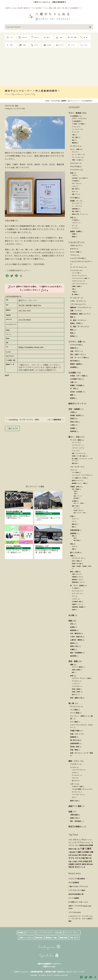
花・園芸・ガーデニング (78, 327)
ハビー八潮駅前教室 (55, 420)
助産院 (72, 627)
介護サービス (75, 574)
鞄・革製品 (75, 294)
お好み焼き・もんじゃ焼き (79, 178)
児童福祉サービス (77, 577)
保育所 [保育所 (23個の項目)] (71, 849)
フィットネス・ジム (77, 795)
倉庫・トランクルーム (78, 453)
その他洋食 (75, 220)
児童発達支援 (75, 530)
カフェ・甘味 (75, 149)
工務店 (75, 494)
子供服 (74, 292)
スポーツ (73, 784)
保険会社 (73, 348)
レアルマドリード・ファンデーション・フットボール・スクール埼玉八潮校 (80, 919)
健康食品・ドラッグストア (79, 307)
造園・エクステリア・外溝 (79, 513)
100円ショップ (75, 245)
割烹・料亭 (75, 189)
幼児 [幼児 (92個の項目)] (90, 861)
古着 (73, 289)
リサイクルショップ (77, 304)
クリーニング (75, 443)
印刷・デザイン (75, 351)
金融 (70, 812)
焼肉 (73, 140)
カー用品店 (75, 588)
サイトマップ (30, 933)
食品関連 (73, 367)
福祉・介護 (74, 572)
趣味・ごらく (74, 761)
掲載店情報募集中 (59, 2)
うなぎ (74, 175)
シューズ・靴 (75, 273)
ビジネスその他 (75, 345)
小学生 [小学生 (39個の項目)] (80, 861)
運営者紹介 (40, 938)
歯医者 (72, 643)
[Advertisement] (49, 68)
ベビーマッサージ (76, 467)
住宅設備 (74, 501)
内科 (72, 624)
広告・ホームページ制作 (78, 358)
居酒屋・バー (75, 201)
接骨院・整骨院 (76, 670)
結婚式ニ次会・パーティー (79, 214)
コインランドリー (77, 445)
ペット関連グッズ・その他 (79, 478)
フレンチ (74, 228)
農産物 (74, 237)
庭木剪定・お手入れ (78, 510)
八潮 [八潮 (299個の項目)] (82, 849)
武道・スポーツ (75, 734)
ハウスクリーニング (77, 448)
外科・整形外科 (75, 633)
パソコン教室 (75, 713)
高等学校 (73, 431)
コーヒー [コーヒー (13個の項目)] (90, 840)
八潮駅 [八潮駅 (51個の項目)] (78, 852)
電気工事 (74, 463)
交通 (72, 516)
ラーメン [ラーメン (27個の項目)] (75, 845)
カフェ (74, 152)
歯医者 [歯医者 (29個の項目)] (84, 864)
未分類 (71, 615)
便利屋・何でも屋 (77, 564)
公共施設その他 (75, 379)
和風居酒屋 (75, 209)
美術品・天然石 (75, 323)
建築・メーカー (77, 496)
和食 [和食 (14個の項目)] (73, 855)
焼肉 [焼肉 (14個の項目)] (92, 864)
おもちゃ (73, 249)
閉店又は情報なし (76, 826)
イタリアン (75, 223)
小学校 (72, 425)
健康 (72, 665)
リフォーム (75, 451)
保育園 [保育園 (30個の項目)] (91, 845)
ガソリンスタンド (77, 591)
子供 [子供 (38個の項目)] (90, 858)
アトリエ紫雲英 (74, 898)
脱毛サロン (75, 695)
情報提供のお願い (52, 938)
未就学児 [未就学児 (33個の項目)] (78, 864)
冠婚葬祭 (73, 533)
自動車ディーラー (77, 604)
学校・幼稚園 (74, 409)
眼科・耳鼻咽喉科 (76, 653)
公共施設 (72, 373)
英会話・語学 (75, 747)
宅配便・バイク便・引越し (79, 456)
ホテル (74, 546)
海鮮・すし (75, 194)
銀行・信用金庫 (75, 821)
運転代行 (74, 524)
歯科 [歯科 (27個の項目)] (88, 864)
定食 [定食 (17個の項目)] (70, 861)
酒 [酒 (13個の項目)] (84, 867)
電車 (73, 527)
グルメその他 (75, 166)
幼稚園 (72, 428)
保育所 (72, 419)
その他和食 (75, 181)
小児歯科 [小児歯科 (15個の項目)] (74, 862)
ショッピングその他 (77, 258)
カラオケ (74, 773)
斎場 (75, 538)
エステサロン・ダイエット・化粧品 (81, 678)
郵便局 (72, 398)
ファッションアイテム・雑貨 (79, 278)
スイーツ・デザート (77, 155)
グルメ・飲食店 (75, 113)
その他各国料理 (76, 121)
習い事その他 (75, 740)
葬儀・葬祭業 (76, 540)
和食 (72, 173)
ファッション (75, 270)
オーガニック (75, 146)
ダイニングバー (76, 203)
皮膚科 (72, 649)
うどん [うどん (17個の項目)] (70, 840)
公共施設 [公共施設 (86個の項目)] (85, 852)
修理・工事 (75, 506)
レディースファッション (78, 284)
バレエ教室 (74, 710)
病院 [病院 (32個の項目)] (70, 867)
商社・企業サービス (77, 354)
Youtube (49, 956)
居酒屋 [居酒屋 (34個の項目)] (85, 861)
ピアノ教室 (74, 722)
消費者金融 (74, 815)
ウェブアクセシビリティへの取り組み (50, 933)
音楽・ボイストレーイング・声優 (81, 753)
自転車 (74, 610)
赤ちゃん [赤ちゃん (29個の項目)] (80, 867)
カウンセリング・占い (78, 558)
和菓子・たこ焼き (77, 160)
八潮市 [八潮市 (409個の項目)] (88, 849)
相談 (72, 556)
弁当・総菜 (75, 137)
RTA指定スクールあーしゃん (78, 902)
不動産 (75, 491)
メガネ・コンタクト (77, 301)
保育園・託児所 (75, 415)
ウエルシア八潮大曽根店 (77, 879)
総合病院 (73, 656)
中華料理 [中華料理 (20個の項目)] (82, 845)
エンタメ (73, 767)
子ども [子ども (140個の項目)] (71, 858)
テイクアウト (75, 170)
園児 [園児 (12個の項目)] (77, 855)
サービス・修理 (75, 440)
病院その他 (74, 646)
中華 (73, 135)
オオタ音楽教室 (74, 883)
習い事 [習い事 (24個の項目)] (74, 867)
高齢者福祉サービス (77, 582)
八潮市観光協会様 (36, 972)
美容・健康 (73, 661)
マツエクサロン (76, 686)
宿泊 (72, 544)
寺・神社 (73, 388)
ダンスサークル (76, 792)
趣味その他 (74, 801)
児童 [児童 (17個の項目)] (75, 849)
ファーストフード (77, 129)
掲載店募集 (64, 938)
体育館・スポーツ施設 (78, 376)
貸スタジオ (75, 781)
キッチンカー (75, 163)
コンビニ (73, 255)
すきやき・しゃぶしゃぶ (78, 118)
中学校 (72, 412)
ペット (72, 470)
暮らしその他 (75, 552)
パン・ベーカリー (77, 157)
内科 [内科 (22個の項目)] (70, 855)
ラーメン (74, 132)
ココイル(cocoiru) (75, 912)
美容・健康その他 (76, 698)
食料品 (72, 336)
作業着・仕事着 (76, 286)
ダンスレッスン (75, 706)
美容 (72, 676)
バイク (74, 596)
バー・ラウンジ (76, 206)
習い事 (71, 703)
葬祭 (73, 536)
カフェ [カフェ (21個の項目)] (79, 840)
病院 (70, 621)
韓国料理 (74, 143)
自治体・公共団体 (76, 392)
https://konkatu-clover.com (31, 347)
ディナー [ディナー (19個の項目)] (88, 843)
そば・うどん (75, 184)
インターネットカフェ (78, 770)
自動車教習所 (75, 743)
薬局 (72, 330)
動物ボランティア (76, 404)
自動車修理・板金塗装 (78, 607)
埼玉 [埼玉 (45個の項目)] (80, 855)
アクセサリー (75, 764)
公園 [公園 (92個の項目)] (91, 852)
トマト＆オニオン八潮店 (77, 890)
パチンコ (74, 778)
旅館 (73, 549)
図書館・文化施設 (76, 385)
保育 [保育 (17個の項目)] (86, 845)
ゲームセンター (76, 775)
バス (73, 521)
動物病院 (73, 630)
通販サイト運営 (75, 806)
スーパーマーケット (77, 267)
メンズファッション (77, 281)
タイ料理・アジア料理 (78, 124)
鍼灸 (73, 672)
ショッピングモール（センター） (81, 261)
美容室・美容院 (76, 692)
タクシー (74, 519)
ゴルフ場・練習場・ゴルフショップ (81, 789)
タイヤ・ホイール (77, 594)
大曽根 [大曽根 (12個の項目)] (89, 855)
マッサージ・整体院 (77, 667)
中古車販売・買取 (77, 602)
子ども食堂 (74, 198)
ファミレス (75, 127)
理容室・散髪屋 (76, 689)
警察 (72, 395)
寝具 (72, 317)
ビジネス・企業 (75, 342)
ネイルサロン (75, 681)
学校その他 (74, 422)
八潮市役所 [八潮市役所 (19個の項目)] (72, 852)
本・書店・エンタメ (77, 320)
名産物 (74, 234)
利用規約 (21, 933)
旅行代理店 (74, 361)
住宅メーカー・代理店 (78, 503)
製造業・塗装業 (75, 364)
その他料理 (74, 116)
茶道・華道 (74, 750)
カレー (74, 225)
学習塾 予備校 (75, 731)
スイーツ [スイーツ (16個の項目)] (71, 843)
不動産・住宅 (75, 487)
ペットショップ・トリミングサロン (81, 475)
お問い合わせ (74, 938)
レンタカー (75, 599)
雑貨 (72, 333)
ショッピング (74, 242)
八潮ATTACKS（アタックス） (79, 886)
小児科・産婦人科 (76, 637)
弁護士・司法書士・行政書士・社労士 (82, 566)
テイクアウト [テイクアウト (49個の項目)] (80, 843)
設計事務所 (76, 498)
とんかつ (74, 186)
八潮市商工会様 (50, 972)
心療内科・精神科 (76, 640)
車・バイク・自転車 (77, 586)
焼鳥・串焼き (75, 211)
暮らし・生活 (74, 437)
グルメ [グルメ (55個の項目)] (84, 840)
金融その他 (74, 818)
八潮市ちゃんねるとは (42, 2)
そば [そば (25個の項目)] (75, 840)
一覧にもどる (12, 428)
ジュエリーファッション (78, 276)
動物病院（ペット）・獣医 (79, 483)
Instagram (49, 947)
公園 (72, 382)
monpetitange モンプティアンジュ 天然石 (23, 420)
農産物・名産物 (75, 231)
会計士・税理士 (76, 561)
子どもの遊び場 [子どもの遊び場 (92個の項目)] (81, 858)
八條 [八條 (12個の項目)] (78, 849)
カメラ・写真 (75, 252)
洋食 (72, 217)
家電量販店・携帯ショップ (79, 314)
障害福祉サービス (77, 580)
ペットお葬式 (75, 472)
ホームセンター (75, 298)
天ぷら (74, 192)
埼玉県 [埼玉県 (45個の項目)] (84, 855)
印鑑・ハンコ (75, 311)
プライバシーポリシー (72, 933)
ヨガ (73, 797)
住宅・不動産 (75, 489)
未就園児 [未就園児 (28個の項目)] (71, 864)
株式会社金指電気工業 (76, 894)
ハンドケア (75, 684)
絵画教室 (73, 737)
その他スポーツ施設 (77, 787)
